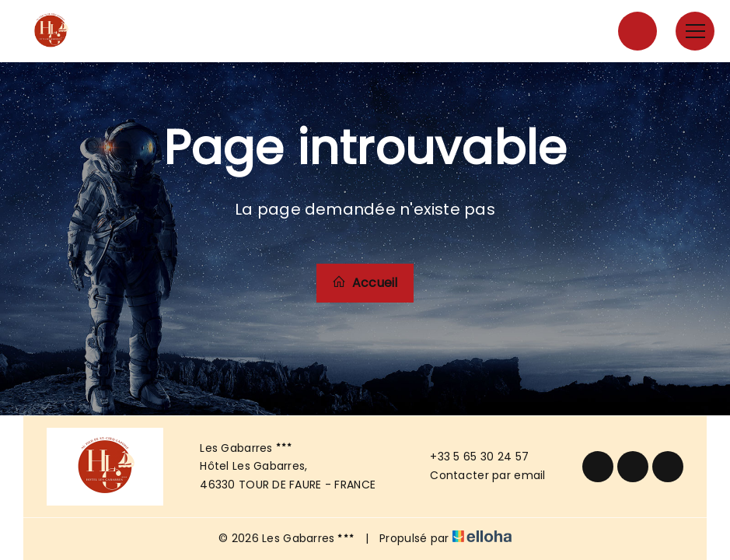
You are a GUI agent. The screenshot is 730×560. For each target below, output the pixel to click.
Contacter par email (479, 475)
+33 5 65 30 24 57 (470, 457)
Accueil (365, 283)
